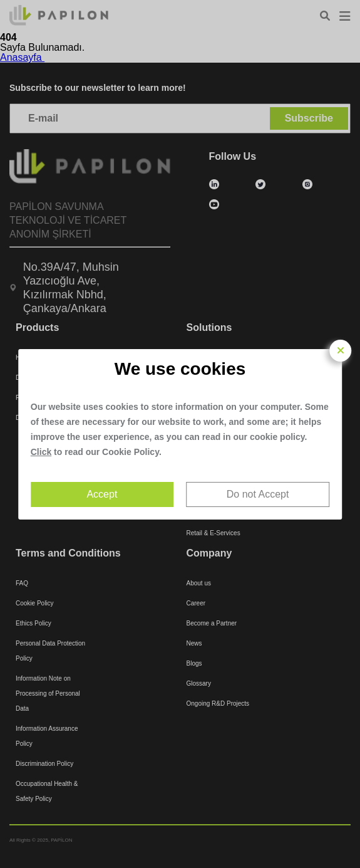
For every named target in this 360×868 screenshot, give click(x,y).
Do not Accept (258, 494)
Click (41, 452)
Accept (102, 494)
